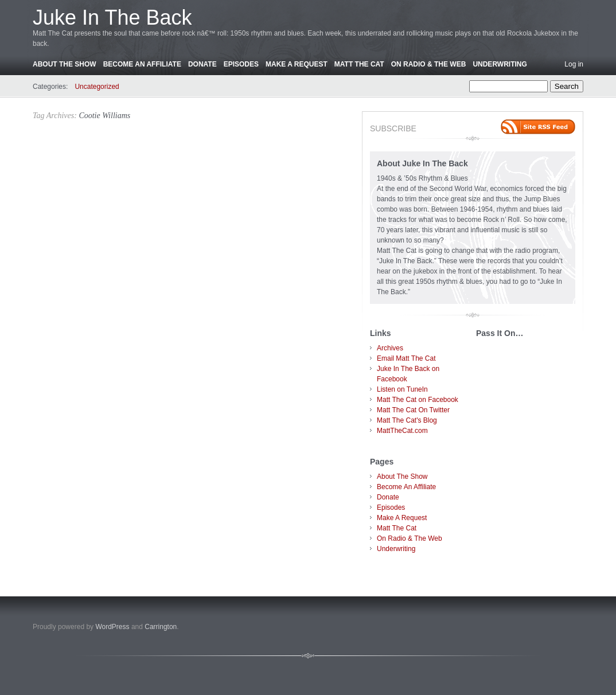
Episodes (241, 64)
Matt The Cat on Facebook (418, 400)
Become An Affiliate (142, 64)
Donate (202, 64)
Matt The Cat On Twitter (413, 410)
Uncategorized (97, 87)
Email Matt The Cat (406, 358)
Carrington (161, 627)
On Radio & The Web (429, 64)
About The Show (65, 64)
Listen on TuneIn (402, 389)
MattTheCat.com (402, 431)
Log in (574, 64)
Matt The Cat (359, 64)
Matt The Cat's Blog (407, 420)
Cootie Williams (104, 116)
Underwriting (500, 64)
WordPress (112, 627)
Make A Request (297, 64)
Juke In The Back (112, 17)
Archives (390, 348)
